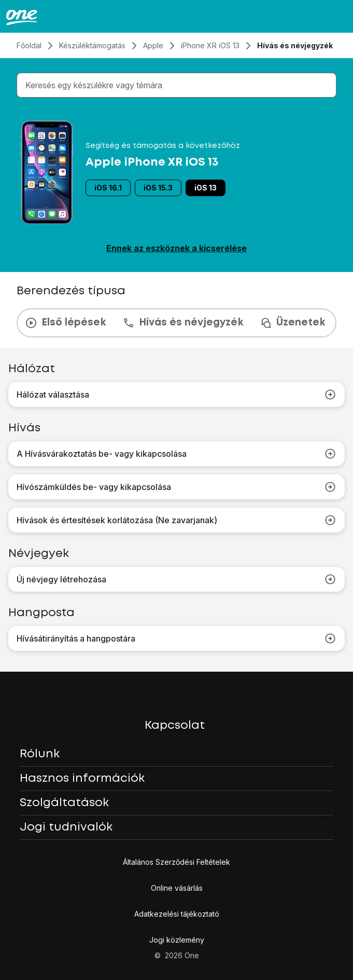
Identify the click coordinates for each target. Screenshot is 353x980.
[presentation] (176, 323)
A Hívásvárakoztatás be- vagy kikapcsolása (176, 454)
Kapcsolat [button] (175, 726)
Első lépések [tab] (65, 323)
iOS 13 (206, 188)
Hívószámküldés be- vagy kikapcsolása (176, 487)
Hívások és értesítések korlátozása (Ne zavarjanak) (176, 520)
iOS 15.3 (158, 188)
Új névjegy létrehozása (176, 579)
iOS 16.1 (108, 188)
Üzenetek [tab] (292, 323)
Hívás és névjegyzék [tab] (183, 323)
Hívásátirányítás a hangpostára (176, 638)
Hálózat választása (176, 394)
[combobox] (179, 85)
